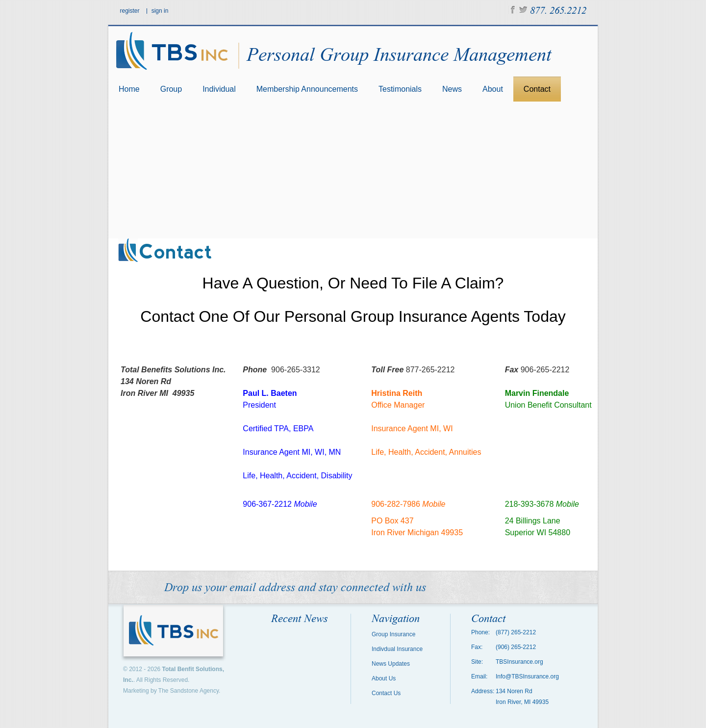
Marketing (136, 691)
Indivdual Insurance (397, 649)
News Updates (391, 664)
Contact (537, 89)
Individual (219, 89)
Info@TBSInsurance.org (527, 676)
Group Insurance (393, 634)
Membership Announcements (307, 89)
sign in (160, 11)
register (130, 11)
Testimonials (400, 89)
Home (129, 89)
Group (171, 89)
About (493, 89)
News (452, 89)
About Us (384, 678)
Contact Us (386, 693)
